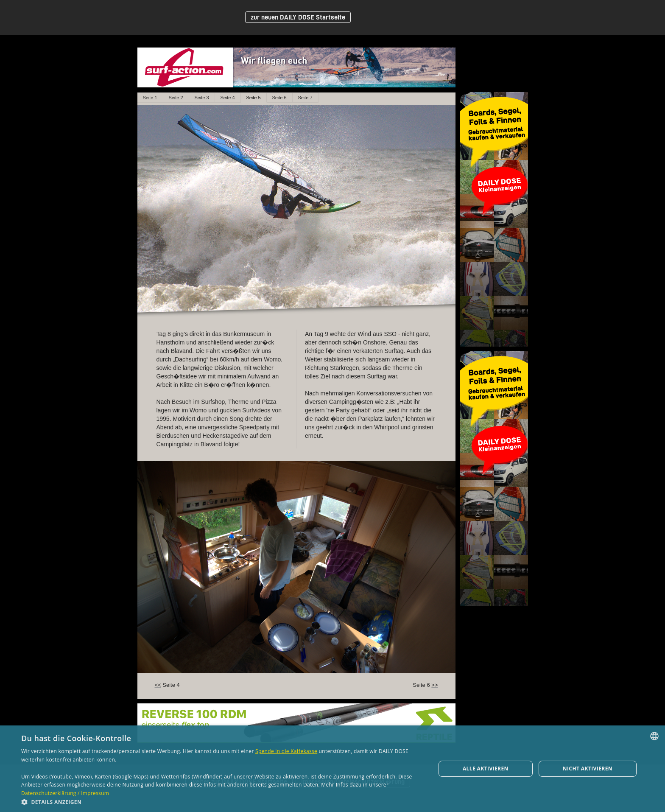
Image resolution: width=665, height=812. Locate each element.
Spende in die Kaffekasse (286, 751)
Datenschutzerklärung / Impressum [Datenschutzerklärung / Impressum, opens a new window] (65, 793)
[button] (222, 802)
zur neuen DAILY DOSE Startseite (298, 17)
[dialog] (332, 769)
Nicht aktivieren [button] (588, 769)
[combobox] (654, 736)
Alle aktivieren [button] (486, 769)
